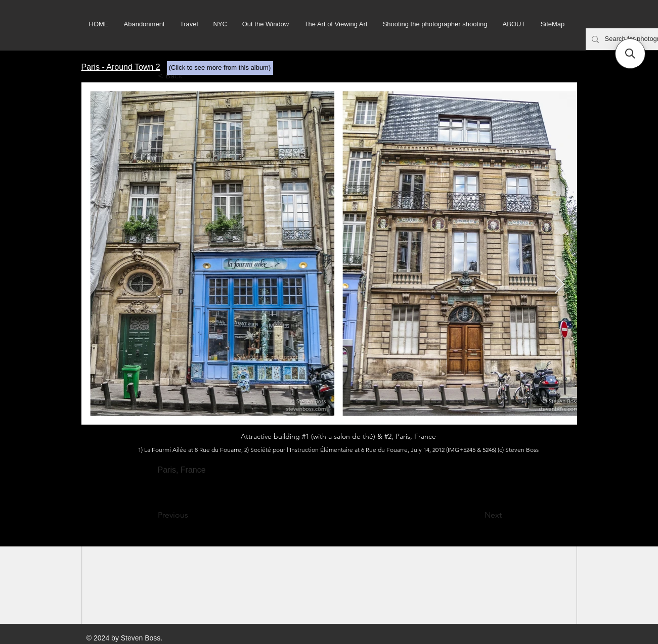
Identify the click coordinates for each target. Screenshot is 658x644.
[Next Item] (560, 285)
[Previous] (191, 515)
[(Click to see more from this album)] (220, 68)
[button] (630, 54)
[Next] (476, 515)
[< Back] (191, 76)
